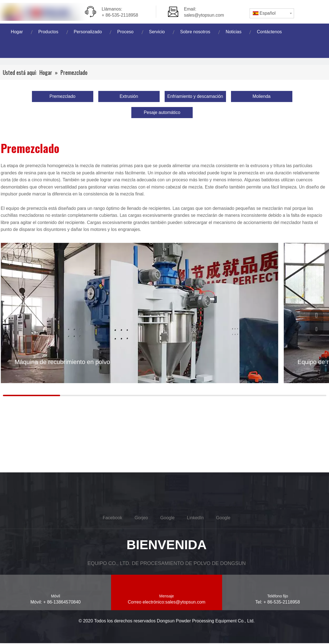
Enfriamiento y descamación (195, 96)
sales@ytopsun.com (204, 15)
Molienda (262, 96)
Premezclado (62, 96)
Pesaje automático (162, 112)
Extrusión (129, 96)
